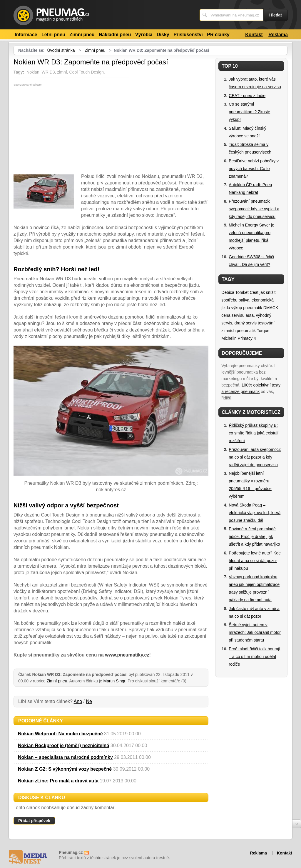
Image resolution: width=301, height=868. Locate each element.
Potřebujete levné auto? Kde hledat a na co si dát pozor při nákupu (255, 561)
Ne (89, 701)
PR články (218, 35)
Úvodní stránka (61, 50)
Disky (163, 35)
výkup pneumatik (247, 308)
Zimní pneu (82, 35)
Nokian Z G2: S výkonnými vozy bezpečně (65, 769)
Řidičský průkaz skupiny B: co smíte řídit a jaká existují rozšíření (254, 433)
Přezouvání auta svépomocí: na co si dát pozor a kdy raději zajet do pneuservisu (255, 457)
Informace (26, 35)
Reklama (278, 35)
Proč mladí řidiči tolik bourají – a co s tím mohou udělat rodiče (254, 657)
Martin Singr (114, 681)
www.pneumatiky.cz (127, 655)
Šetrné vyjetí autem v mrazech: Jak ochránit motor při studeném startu (255, 632)
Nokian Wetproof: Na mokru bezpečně (60, 734)
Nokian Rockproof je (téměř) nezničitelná (63, 745)
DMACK (271, 308)
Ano (78, 701)
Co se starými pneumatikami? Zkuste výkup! (249, 112)
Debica (228, 292)
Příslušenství (188, 35)
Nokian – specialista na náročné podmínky (65, 757)
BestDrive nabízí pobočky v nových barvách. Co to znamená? (254, 169)
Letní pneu (53, 35)
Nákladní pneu (115, 35)
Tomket (242, 292)
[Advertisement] (63, 130)
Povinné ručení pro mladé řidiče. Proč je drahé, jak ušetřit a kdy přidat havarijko (254, 537)
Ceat (254, 292)
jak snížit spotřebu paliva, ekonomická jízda (248, 300)
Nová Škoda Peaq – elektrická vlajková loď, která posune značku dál (255, 513)
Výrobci (144, 35)
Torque (263, 331)
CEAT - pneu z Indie (247, 96)
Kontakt (254, 35)
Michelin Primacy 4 (239, 338)
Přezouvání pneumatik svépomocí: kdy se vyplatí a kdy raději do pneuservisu (254, 209)
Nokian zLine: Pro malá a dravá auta (58, 781)
